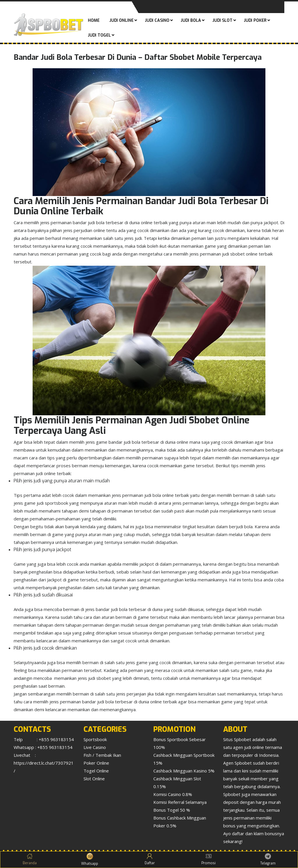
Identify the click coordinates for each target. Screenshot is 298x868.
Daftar (150, 859)
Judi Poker (255, 20)
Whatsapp (90, 859)
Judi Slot (222, 20)
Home (94, 20)
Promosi (209, 859)
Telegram (268, 859)
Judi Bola (191, 20)
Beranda (30, 859)
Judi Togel (99, 35)
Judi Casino (157, 20)
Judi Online (121, 20)
